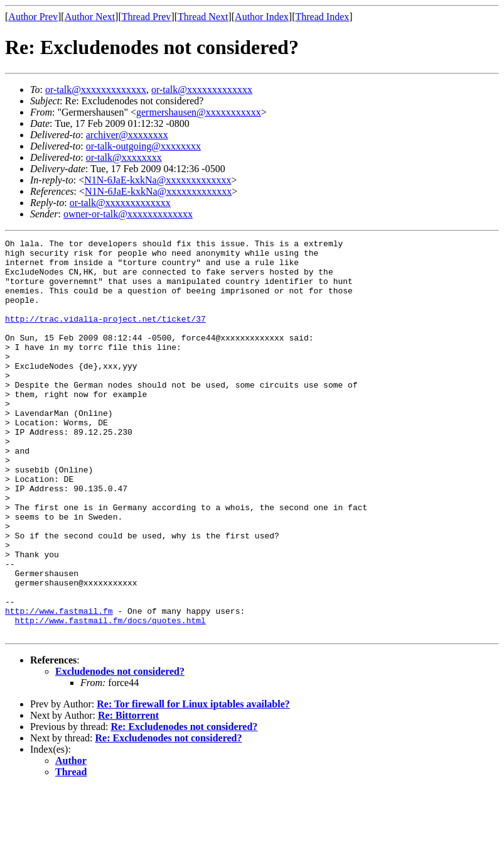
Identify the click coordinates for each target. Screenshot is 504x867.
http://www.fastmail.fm (59, 686)
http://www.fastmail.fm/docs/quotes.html (110, 697)
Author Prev (33, 17)
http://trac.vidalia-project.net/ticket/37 (105, 335)
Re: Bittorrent (128, 794)
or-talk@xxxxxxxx (124, 157)
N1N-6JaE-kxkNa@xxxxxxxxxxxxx (158, 180)
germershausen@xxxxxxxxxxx (199, 112)
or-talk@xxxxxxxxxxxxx (96, 90)
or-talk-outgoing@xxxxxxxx (143, 146)
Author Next (90, 17)
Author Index (262, 17)
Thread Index (323, 17)
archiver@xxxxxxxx (127, 135)
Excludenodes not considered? (120, 750)
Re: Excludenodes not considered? (184, 806)
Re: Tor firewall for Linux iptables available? (193, 783)
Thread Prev (147, 17)
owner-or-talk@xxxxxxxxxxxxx (128, 214)
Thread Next (203, 17)
